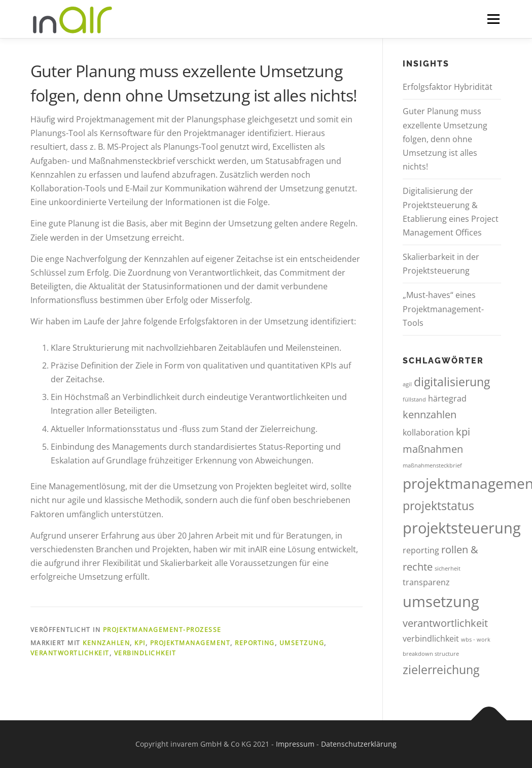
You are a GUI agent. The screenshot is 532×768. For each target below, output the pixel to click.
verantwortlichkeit (70, 653)
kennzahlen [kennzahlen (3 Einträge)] (430, 414)
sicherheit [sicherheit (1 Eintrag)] (448, 569)
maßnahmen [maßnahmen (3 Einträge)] (433, 449)
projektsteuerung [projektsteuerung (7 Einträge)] (462, 528)
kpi (140, 643)
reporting (255, 643)
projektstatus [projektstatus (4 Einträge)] (438, 506)
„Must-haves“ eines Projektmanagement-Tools (443, 309)
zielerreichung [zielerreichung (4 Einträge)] (441, 670)
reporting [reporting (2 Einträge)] (421, 550)
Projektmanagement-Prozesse (162, 630)
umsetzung (302, 643)
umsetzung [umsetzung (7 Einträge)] (441, 602)
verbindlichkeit (145, 653)
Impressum (295, 744)
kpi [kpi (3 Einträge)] (463, 432)
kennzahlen (106, 643)
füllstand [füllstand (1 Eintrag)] (414, 399)
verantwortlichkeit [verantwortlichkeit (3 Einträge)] (445, 623)
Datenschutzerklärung (359, 744)
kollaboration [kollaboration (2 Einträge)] (428, 432)
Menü (493, 19)
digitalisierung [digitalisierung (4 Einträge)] (452, 382)
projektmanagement (190, 643)
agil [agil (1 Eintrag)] (407, 384)
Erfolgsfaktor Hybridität (448, 87)
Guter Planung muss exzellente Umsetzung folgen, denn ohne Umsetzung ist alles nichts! (445, 139)
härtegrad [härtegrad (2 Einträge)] (447, 398)
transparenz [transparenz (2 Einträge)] (426, 582)
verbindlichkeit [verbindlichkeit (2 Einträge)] (431, 639)
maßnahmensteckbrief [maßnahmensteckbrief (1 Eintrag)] (432, 465)
